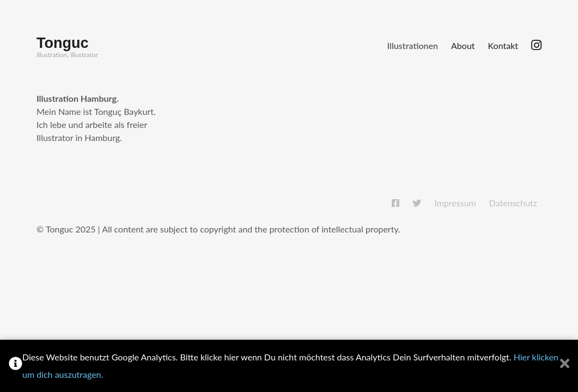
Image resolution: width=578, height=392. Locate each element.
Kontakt (503, 45)
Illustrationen (413, 45)
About (463, 45)
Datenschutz (513, 203)
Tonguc (62, 43)
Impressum (455, 203)
